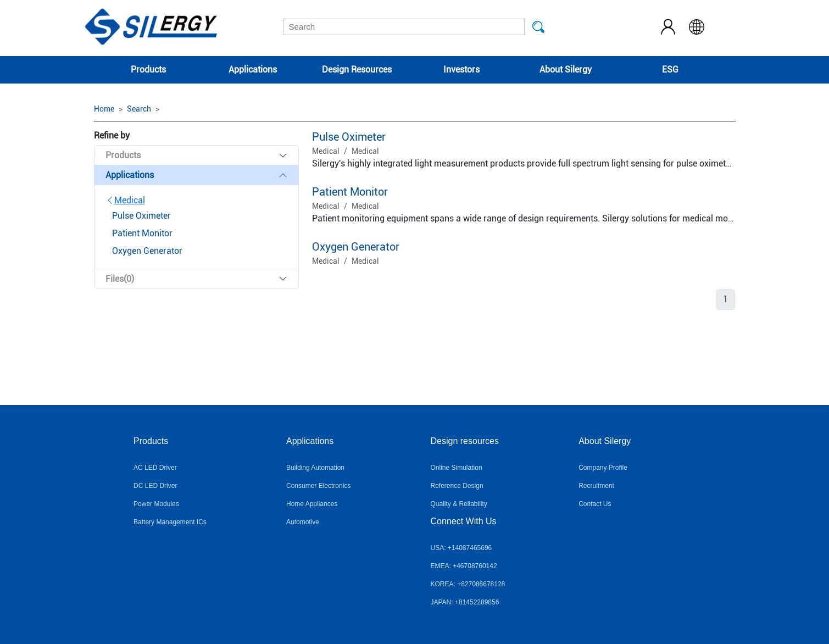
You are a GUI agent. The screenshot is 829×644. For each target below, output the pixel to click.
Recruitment (596, 486)
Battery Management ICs (170, 522)
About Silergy (566, 70)
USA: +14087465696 (461, 548)
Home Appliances (312, 504)
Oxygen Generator (356, 247)
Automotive (303, 522)
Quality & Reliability (459, 504)
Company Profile (603, 468)
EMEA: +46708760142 (464, 566)
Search (139, 109)
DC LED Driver (155, 486)
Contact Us (595, 504)
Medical (125, 200)
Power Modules (156, 504)
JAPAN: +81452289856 (465, 602)
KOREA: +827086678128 (468, 584)
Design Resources (357, 70)
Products (148, 70)
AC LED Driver (155, 468)
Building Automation (315, 468)
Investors (461, 70)
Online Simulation (457, 468)
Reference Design (457, 486)
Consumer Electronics (318, 486)
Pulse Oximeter (349, 137)
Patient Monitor (350, 192)
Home (104, 109)
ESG (670, 70)
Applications (253, 70)
